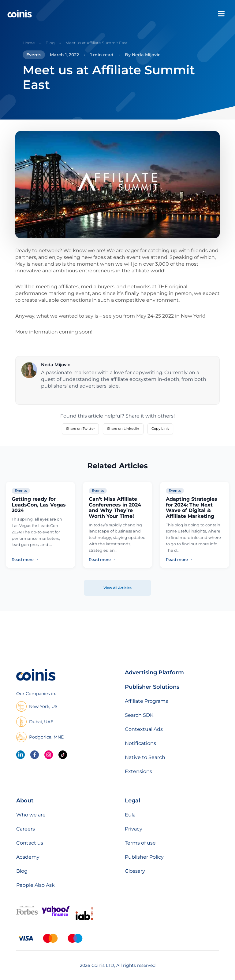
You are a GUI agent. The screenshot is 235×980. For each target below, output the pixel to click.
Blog (50, 43)
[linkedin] (21, 755)
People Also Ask (35, 885)
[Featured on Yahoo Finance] (56, 915)
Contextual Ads (144, 729)
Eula (130, 815)
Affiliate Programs (146, 701)
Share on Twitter (80, 429)
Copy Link (160, 429)
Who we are (31, 815)
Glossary (135, 871)
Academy (28, 857)
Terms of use (140, 843)
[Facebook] (35, 755)
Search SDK (139, 715)
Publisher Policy (144, 857)
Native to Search (145, 757)
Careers (26, 829)
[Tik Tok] (63, 755)
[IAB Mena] (84, 920)
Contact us (30, 843)
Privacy (134, 829)
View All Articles (117, 588)
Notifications (140, 743)
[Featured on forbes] (27, 913)
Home (29, 43)
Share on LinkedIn (123, 429)
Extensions (138, 771)
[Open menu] (221, 14)
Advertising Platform (154, 672)
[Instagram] (49, 755)
